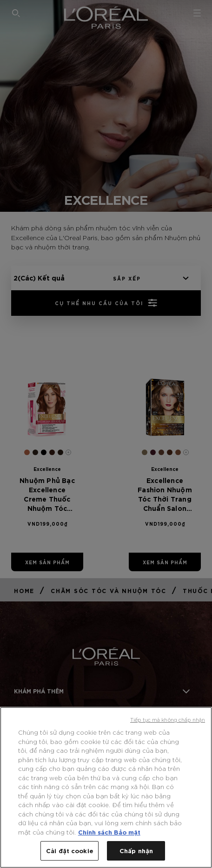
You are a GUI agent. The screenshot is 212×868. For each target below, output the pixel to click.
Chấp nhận (136, 850)
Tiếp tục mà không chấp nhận (168, 719)
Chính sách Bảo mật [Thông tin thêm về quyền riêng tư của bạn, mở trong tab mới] (109, 832)
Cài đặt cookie (70, 850)
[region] (106, 787)
